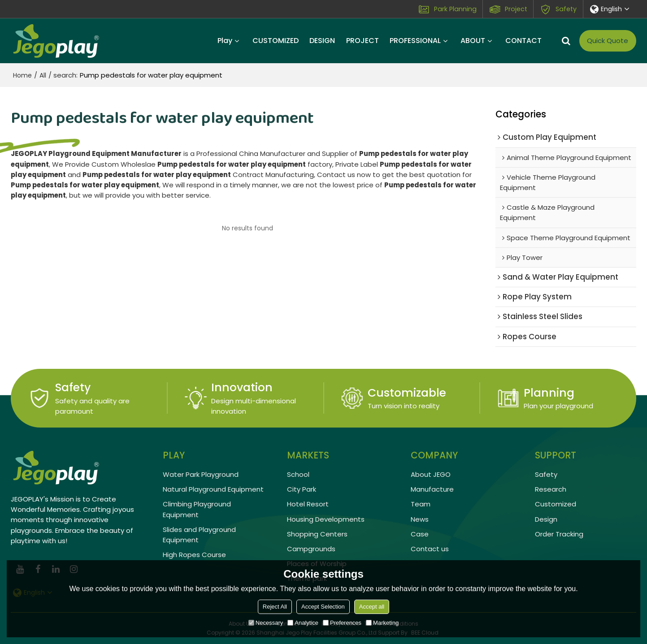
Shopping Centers (317, 534)
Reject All (275, 607)
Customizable (407, 393)
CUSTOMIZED (276, 41)
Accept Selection (323, 607)
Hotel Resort (308, 504)
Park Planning (455, 9)
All (43, 75)
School (298, 474)
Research (551, 489)
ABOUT (473, 41)
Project (516, 9)
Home (22, 75)
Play (225, 41)
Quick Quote (608, 41)
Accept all (372, 607)
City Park (302, 489)
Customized (556, 504)
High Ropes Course (194, 555)
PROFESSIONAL (415, 41)
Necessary (266, 623)
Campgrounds (311, 549)
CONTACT (523, 41)
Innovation (242, 387)
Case (420, 534)
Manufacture (432, 489)
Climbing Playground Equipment (197, 509)
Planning (549, 393)
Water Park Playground (201, 474)
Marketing (382, 623)
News (420, 519)
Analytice (303, 623)
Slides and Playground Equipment (199, 535)
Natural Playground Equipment (213, 489)
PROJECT (363, 41)
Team (421, 504)
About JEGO (431, 474)
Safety (566, 9)
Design (546, 519)
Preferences (342, 623)
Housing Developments (326, 519)
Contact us (430, 549)
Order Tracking (559, 534)
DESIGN (322, 41)
